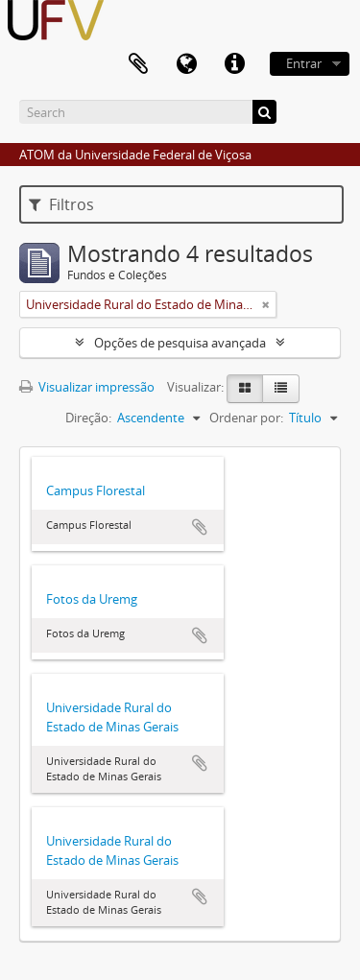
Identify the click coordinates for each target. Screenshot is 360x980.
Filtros (61, 204)
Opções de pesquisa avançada (180, 343)
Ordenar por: (246, 418)
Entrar (304, 63)
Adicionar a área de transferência (200, 527)
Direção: (88, 418)
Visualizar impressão (87, 387)
